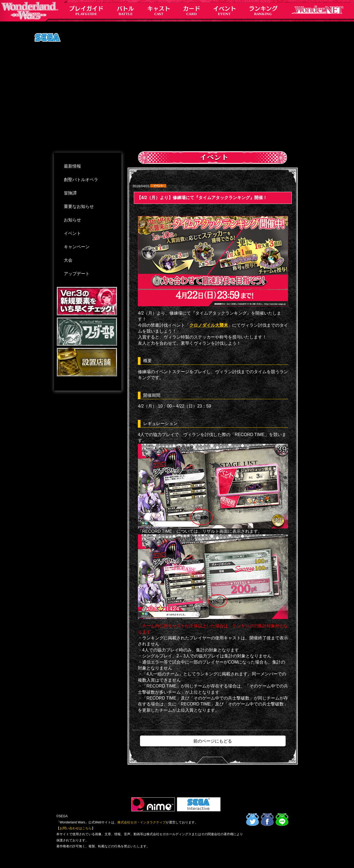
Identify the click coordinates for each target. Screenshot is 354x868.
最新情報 (72, 166)
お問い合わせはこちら (76, 828)
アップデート (77, 274)
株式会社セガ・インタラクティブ (142, 822)
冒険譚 (70, 193)
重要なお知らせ (79, 206)
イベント (72, 233)
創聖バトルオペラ (81, 180)
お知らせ (72, 220)
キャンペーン (77, 247)
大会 (68, 260)
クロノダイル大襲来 (209, 325)
